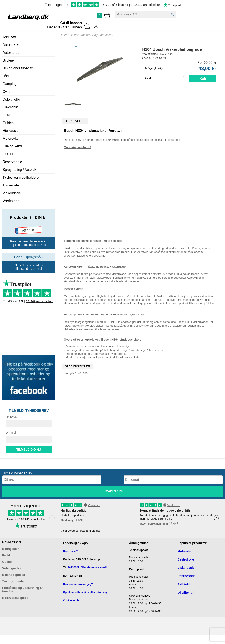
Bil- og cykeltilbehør (18, 68)
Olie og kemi (12, 146)
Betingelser (10, 549)
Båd (6, 76)
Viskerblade (12, 193)
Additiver (9, 37)
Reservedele (12, 162)
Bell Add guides (14, 575)
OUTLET (9, 154)
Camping (10, 84)
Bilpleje (8, 60)
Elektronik (10, 107)
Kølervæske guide (15, 598)
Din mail (11, 433)
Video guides (12, 568)
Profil (6, 555)
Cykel (7, 92)
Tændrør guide (13, 581)
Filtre (7, 115)
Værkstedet (11, 201)
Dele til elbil (11, 99)
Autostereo (11, 53)
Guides (8, 123)
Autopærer (11, 45)
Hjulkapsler (11, 131)
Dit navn (11, 417)
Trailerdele (11, 185)
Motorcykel (11, 138)
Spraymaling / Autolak (19, 170)
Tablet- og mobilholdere (21, 177)
